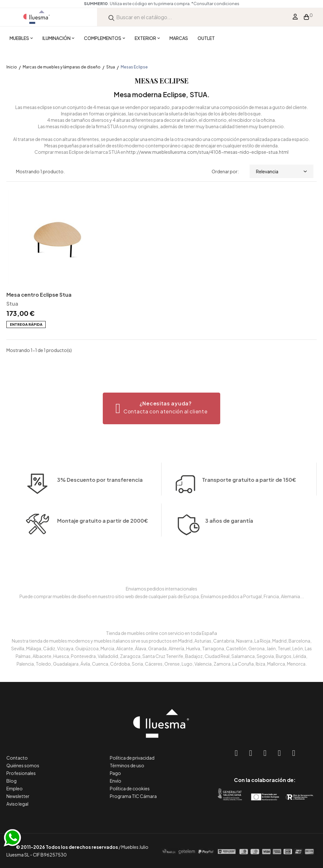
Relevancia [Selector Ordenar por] (282, 171)
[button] (162, 408)
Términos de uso (127, 765)
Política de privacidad (132, 758)
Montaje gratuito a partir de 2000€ (103, 542)
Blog (11, 781)
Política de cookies (130, 788)
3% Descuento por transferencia (100, 501)
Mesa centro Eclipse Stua (39, 295)
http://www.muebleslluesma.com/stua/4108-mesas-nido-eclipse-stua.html (207, 152)
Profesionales (21, 773)
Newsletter (18, 796)
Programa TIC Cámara (133, 796)
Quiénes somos (23, 765)
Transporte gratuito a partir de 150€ (249, 459)
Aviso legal (17, 804)
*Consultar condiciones (215, 4)
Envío (116, 781)
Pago (115, 773)
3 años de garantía (229, 542)
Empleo (15, 788)
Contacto (17, 758)
